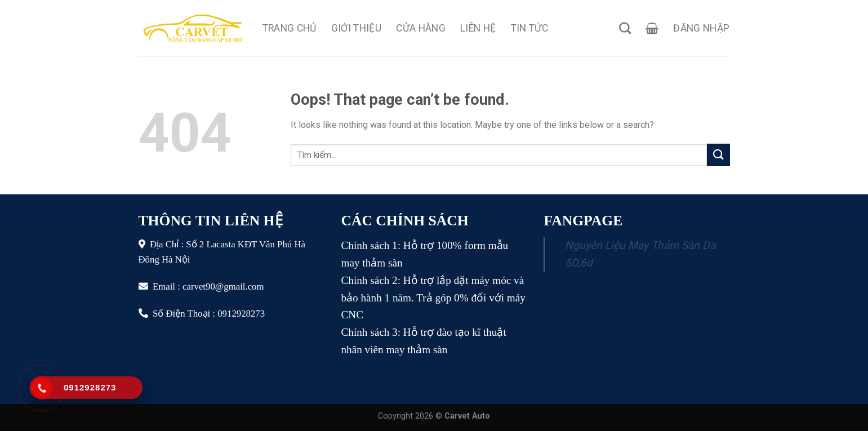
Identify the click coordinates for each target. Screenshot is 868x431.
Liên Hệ (478, 28)
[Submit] (718, 155)
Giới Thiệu (357, 28)
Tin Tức (529, 28)
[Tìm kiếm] (625, 28)
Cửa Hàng (421, 28)
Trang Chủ (290, 28)
